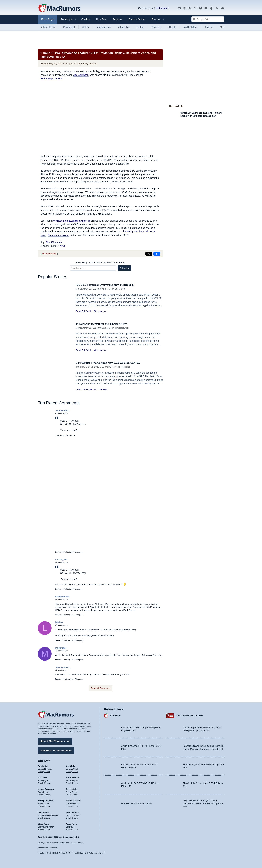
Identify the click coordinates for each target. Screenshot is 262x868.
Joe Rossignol (124, 367)
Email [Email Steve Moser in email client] (40, 829)
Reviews (117, 19)
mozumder (61, 648)
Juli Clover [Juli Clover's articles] (43, 777)
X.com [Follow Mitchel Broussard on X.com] (47, 794)
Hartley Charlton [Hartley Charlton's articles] (45, 800)
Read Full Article (84, 311)
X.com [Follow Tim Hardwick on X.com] (75, 794)
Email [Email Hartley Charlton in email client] (40, 805)
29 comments (101, 389)
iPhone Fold (69, 27)
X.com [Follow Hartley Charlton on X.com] (47, 805)
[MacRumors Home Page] (59, 8)
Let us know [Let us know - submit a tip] (163, 8)
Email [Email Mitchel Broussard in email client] (40, 794)
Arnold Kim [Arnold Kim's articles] (43, 765)
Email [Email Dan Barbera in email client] (40, 817)
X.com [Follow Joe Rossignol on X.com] (75, 782)
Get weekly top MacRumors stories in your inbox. (100, 262)
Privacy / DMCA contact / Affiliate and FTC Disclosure (60, 843)
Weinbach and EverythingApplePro (72, 221)
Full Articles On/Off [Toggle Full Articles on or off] (63, 853)
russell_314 (61, 560)
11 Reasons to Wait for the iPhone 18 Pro (104, 324)
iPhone (62, 246)
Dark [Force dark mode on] (102, 853)
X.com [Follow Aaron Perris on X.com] (75, 829)
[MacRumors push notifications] (211, 8)
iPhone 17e (124, 27)
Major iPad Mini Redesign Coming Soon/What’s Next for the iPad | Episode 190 (203, 802)
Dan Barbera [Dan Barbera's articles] (43, 811)
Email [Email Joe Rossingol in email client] (68, 782)
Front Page (48, 19)
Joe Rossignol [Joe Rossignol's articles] (72, 777)
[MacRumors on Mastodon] (200, 8)
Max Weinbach (81, 75)
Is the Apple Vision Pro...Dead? (137, 803)
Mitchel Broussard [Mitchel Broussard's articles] (46, 788)
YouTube (115, 715)
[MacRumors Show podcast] (179, 8)
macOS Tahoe (190, 27)
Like (72, 552)
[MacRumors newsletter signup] (222, 8)
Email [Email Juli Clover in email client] (40, 782)
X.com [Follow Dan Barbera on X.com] (47, 817)
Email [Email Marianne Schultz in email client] (68, 805)
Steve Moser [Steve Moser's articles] (43, 823)
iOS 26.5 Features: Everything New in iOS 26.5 (108, 285)
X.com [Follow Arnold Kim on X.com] (47, 771)
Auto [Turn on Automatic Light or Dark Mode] (91, 853)
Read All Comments (100, 688)
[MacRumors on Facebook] (190, 8)
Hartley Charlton (89, 64)
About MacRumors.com (55, 740)
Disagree (79, 552)
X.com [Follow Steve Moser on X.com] (47, 829)
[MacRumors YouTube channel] (206, 8)
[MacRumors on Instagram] (185, 8)
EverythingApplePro (51, 79)
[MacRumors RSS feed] (217, 8)
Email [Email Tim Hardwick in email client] (68, 794)
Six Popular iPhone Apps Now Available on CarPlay (111, 363)
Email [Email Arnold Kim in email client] (40, 771)
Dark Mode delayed (58, 235)
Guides (86, 19)
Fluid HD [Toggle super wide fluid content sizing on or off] (83, 853)
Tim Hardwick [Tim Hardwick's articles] (72, 788)
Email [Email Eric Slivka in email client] (68, 771)
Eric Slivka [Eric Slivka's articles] (71, 765)
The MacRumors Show (189, 715)
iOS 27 (86, 27)
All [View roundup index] (222, 27)
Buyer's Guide (137, 19)
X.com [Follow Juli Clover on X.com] (47, 782)
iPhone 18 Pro (48, 27)
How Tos (101, 19)
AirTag (140, 27)
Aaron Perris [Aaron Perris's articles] (72, 823)
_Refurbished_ (63, 411)
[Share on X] (149, 254)
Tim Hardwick (122, 328)
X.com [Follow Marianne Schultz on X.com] (75, 805)
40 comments (101, 350)
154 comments (49, 254)
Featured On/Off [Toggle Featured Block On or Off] (46, 853)
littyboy (59, 622)
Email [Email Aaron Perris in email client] (68, 829)
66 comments (101, 311)
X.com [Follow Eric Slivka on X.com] (75, 771)
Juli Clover (120, 289)
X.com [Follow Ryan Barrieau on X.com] (75, 817)
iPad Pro (209, 27)
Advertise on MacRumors (56, 750)
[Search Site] (208, 19)
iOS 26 (172, 27)
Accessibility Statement (48, 848)
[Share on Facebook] (157, 254)
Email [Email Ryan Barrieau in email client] (68, 817)
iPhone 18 (156, 27)
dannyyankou (62, 597)
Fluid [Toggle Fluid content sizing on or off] (75, 853)
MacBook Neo (104, 27)
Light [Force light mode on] (96, 853)
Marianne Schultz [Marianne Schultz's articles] (74, 800)
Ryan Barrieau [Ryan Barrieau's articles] (72, 811)
